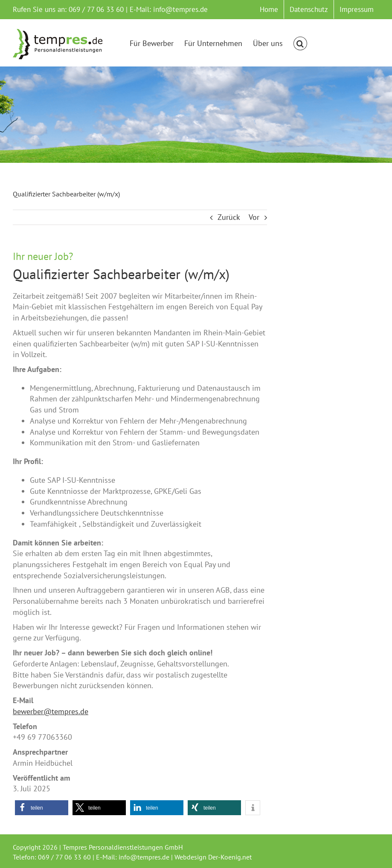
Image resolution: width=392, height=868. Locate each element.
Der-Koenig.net (230, 857)
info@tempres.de (180, 9)
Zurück (229, 217)
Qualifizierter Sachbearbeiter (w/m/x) (121, 274)
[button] (300, 43)
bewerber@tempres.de (51, 711)
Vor (254, 217)
